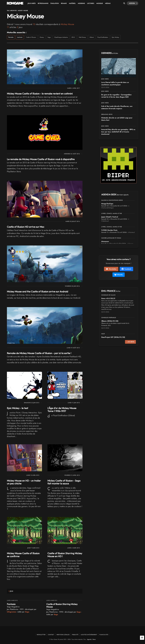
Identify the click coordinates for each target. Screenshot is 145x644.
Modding (81, 3)
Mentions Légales (63, 635)
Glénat (92, 37)
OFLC (73, 37)
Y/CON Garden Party (109, 230)
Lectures (91, 3)
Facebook (126, 269)
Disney (42, 37)
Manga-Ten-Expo (107, 204)
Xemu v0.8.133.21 (108, 298)
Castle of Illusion (31, 37)
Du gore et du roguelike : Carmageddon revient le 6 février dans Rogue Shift (116, 96)
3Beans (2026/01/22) (110, 321)
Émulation (55, 3)
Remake (64, 3)
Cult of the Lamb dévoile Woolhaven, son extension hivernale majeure (117, 107)
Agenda (133, 3)
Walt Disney (82, 37)
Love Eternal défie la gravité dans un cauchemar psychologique (115, 83)
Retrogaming (43, 3)
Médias (108, 3)
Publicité (75, 635)
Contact (51, 635)
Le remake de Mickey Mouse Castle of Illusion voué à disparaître (41, 159)
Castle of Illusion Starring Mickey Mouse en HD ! (65, 555)
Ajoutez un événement (89, 635)
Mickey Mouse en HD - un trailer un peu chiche (24, 482)
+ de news (130, 342)
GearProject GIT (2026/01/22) (113, 337)
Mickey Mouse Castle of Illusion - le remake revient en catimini (40, 94)
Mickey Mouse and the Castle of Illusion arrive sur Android (38, 292)
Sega (49, 37)
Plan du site (104, 635)
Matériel (72, 3)
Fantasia (11, 604)
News (94, 639)
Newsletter (111, 269)
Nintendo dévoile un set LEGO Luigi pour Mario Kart (117, 119)
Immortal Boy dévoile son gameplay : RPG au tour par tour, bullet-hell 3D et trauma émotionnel (118, 132)
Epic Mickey (115, 37)
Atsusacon (105, 241)
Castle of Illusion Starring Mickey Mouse (62, 605)
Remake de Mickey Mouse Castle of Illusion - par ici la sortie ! (39, 353)
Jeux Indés (32, 3)
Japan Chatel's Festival (110, 217)
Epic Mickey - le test (18, 408)
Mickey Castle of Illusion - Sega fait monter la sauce (64, 482)
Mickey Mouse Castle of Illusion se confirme (23, 555)
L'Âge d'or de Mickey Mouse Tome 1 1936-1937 (62, 410)
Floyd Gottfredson (103, 37)
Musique (100, 3)
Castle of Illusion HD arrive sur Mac (26, 227)
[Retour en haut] (142, 638)
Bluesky (119, 275)
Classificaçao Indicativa (61, 37)
